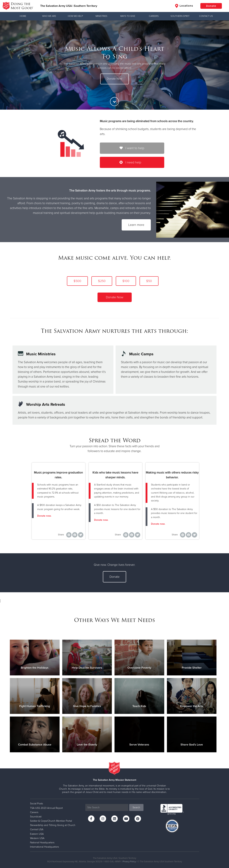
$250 (102, 281)
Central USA (37, 829)
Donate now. (44, 516)
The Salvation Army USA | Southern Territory (69, 6)
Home (23, 16)
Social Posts (36, 804)
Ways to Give (128, 16)
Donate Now (114, 79)
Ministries (101, 16)
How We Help (75, 16)
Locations (184, 6)
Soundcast (36, 817)
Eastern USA (37, 834)
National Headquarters (42, 843)
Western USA (37, 838)
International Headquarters (44, 847)
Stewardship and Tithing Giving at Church (53, 825)
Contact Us (206, 16)
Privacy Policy (129, 862)
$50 (149, 281)
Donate (211, 6)
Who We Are (49, 16)
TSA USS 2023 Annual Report (46, 808)
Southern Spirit (180, 16)
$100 (126, 281)
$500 (77, 281)
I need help (130, 162)
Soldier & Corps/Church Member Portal (51, 821)
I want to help (132, 148)
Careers (154, 16)
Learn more (136, 225)
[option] (114, 65)
